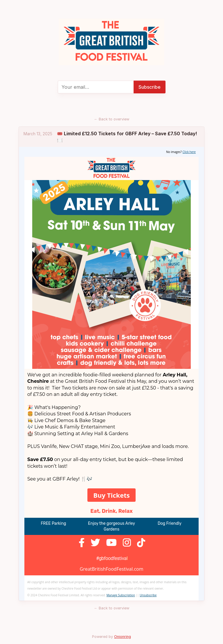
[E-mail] (96, 87)
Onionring (123, 637)
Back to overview (111, 119)
